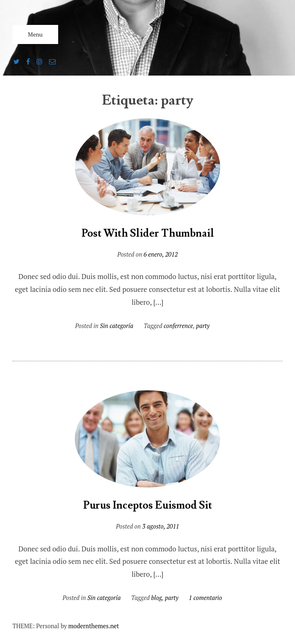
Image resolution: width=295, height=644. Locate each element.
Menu (35, 34)
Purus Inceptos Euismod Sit (147, 506)
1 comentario (205, 598)
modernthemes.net (93, 626)
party (203, 326)
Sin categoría (117, 326)
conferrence (178, 326)
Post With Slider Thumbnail (148, 234)
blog (157, 598)
